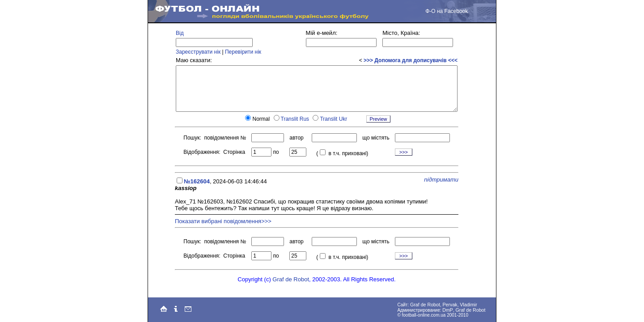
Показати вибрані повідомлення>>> (223, 221)
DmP (448, 310)
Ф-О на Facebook (447, 11)
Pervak (450, 305)
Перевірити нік (243, 52)
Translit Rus (295, 119)
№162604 (197, 181)
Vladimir (468, 305)
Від (180, 33)
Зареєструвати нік (198, 52)
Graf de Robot (291, 279)
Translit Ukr (333, 119)
